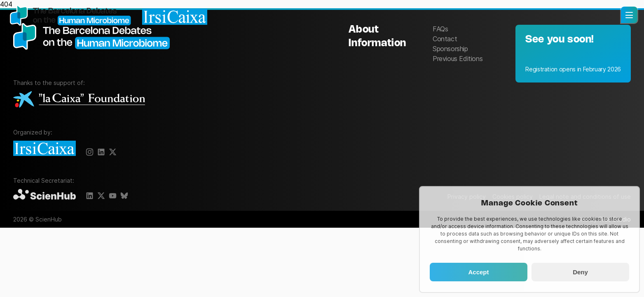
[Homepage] (109, 16)
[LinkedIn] (90, 196)
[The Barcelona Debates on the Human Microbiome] (96, 53)
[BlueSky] (124, 196)
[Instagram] (90, 152)
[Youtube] (113, 196)
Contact (445, 39)
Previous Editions (458, 59)
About (364, 30)
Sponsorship (450, 49)
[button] (629, 15)
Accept (478, 272)
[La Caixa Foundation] (79, 100)
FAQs (440, 29)
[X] (101, 152)
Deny (580, 272)
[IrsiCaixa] (46, 149)
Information (377, 44)
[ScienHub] (46, 195)
